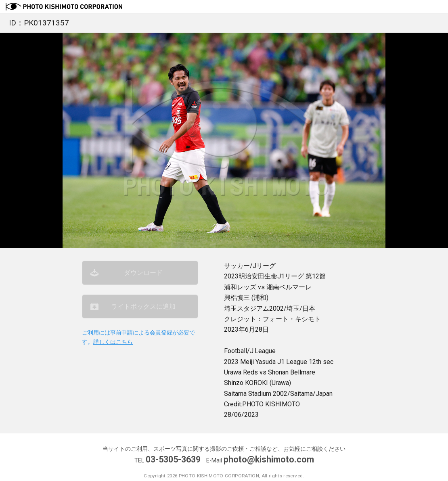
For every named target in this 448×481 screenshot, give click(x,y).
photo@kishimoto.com (269, 459)
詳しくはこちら (113, 342)
